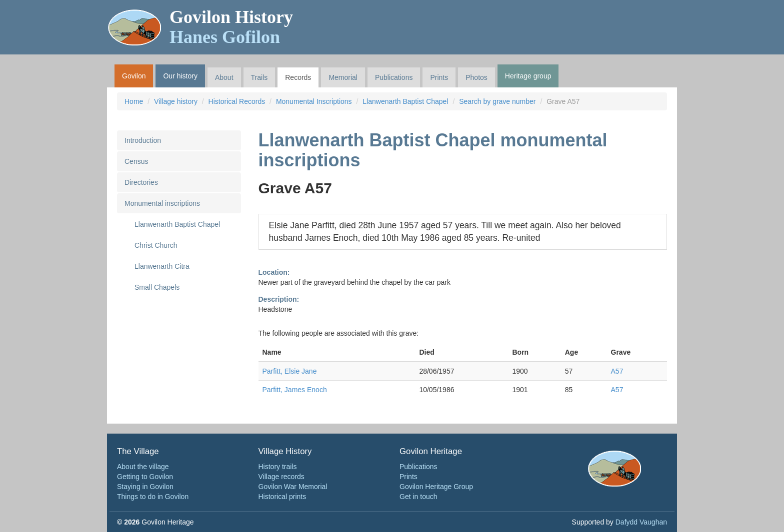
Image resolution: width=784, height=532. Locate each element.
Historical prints (282, 497)
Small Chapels (157, 287)
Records (298, 77)
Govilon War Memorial (293, 487)
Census (136, 161)
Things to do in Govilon (153, 497)
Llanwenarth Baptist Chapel (405, 101)
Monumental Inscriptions (314, 101)
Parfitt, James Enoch (295, 390)
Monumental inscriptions (162, 203)
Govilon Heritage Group (436, 487)
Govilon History (231, 27)
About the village (143, 467)
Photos (476, 77)
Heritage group (528, 76)
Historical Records (237, 101)
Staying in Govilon (145, 487)
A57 (617, 371)
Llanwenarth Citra (162, 266)
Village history (176, 101)
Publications (394, 77)
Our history (180, 76)
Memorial (343, 77)
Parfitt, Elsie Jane (290, 371)
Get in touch (418, 497)
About (224, 77)
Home (134, 101)
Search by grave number (497, 101)
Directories (141, 182)
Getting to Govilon (145, 477)
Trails (259, 77)
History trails (278, 467)
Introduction (143, 140)
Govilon (134, 76)
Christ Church (156, 245)
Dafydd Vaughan (641, 522)
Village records (281, 477)
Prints (439, 77)
